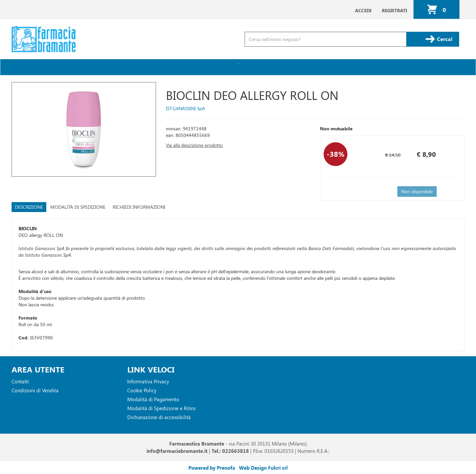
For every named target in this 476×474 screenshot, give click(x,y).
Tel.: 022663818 (230, 451)
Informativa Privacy (148, 381)
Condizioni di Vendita (35, 390)
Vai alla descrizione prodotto (194, 145)
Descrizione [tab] (29, 207)
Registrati (394, 10)
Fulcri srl (278, 468)
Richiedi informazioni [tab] (139, 207)
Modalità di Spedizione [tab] (78, 207)
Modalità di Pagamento (153, 399)
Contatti (20, 381)
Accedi (363, 10)
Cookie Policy (142, 390)
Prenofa (226, 468)
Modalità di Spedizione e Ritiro (161, 408)
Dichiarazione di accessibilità (159, 417)
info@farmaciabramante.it (177, 451)
